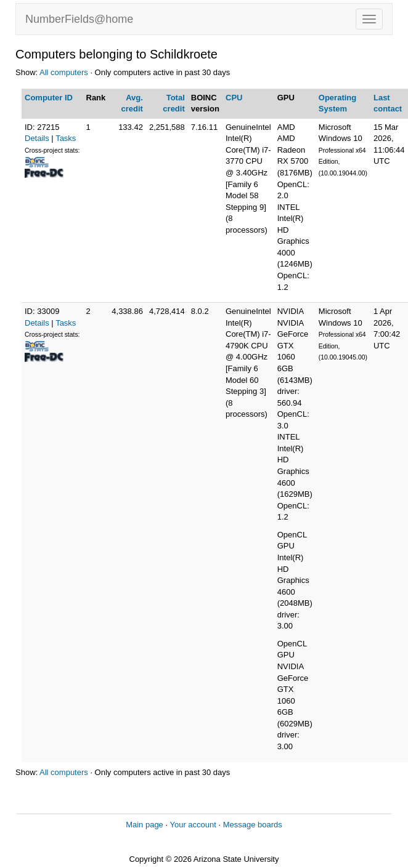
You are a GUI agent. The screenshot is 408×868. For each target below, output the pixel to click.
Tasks (66, 138)
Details (37, 138)
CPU (234, 98)
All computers (64, 72)
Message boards (253, 825)
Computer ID (49, 98)
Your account (193, 825)
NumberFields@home (79, 19)
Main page (145, 825)
